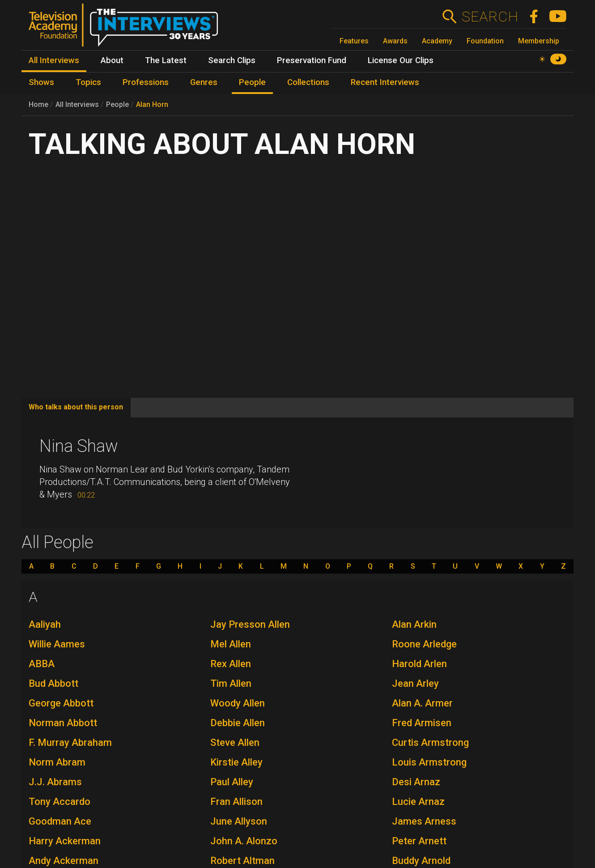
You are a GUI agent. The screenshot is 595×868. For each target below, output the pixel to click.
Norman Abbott (63, 723)
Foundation (485, 41)
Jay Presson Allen (250, 624)
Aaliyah (45, 624)
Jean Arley (415, 683)
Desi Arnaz (416, 782)
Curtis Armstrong (430, 742)
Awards (395, 41)
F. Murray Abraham (70, 742)
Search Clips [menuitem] (232, 60)
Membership (539, 41)
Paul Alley (232, 782)
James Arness (424, 821)
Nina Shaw (79, 446)
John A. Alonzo (244, 841)
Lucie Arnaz (418, 802)
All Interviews (77, 104)
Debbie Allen (238, 723)
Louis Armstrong (429, 762)
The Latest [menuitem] (166, 60)
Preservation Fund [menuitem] (312, 60)
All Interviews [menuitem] (54, 60)
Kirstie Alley (236, 762)
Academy (437, 41)
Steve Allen (235, 742)
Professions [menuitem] (146, 82)
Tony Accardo (59, 802)
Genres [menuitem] (204, 82)
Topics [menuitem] (88, 82)
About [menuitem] (112, 60)
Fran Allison (236, 802)
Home (38, 104)
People (117, 104)
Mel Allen (231, 644)
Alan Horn (152, 104)
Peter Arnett (419, 841)
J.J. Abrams (55, 782)
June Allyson (239, 821)
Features (354, 41)
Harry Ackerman (65, 841)
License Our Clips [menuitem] (401, 60)
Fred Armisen (422, 723)
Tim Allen (231, 683)
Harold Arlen (419, 664)
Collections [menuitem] (308, 82)
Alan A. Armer (422, 703)
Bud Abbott (53, 683)
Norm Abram (57, 762)
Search (490, 17)
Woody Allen (238, 703)
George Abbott (61, 703)
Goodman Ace (60, 821)
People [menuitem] (252, 82)
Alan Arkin (414, 624)
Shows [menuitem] (41, 82)
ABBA (42, 664)
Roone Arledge (424, 644)
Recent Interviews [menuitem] (385, 82)
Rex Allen (231, 664)
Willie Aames (57, 644)
